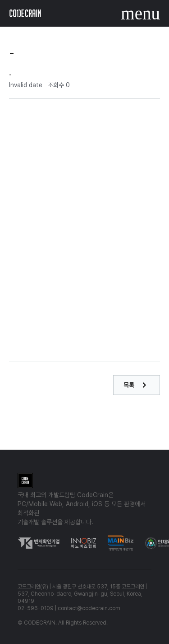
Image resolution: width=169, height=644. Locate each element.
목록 (137, 385)
